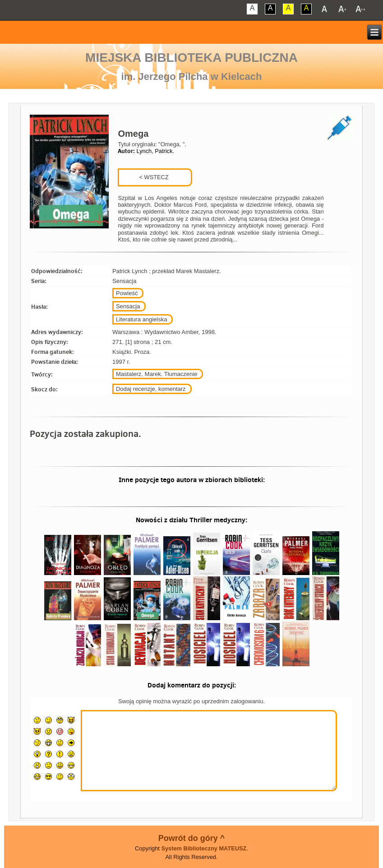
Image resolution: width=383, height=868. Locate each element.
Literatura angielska (141, 319)
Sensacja (128, 306)
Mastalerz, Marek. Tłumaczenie (157, 374)
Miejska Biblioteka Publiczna (191, 58)
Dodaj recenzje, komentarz (151, 389)
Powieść (127, 293)
